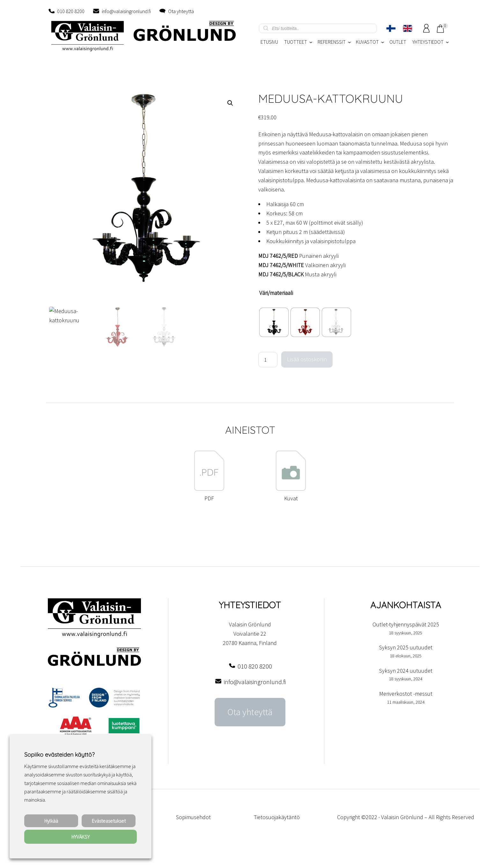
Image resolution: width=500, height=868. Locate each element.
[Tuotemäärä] (268, 360)
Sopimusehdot (193, 817)
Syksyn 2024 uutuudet (406, 671)
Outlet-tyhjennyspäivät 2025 (406, 624)
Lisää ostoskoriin (307, 359)
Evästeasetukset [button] (109, 821)
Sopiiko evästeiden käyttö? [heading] (59, 755)
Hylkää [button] (51, 821)
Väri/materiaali (276, 293)
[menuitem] (391, 28)
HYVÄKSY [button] (81, 837)
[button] (230, 103)
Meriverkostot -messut (406, 694)
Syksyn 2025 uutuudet (406, 647)
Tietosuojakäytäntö (277, 817)
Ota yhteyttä (181, 11)
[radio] (274, 322)
